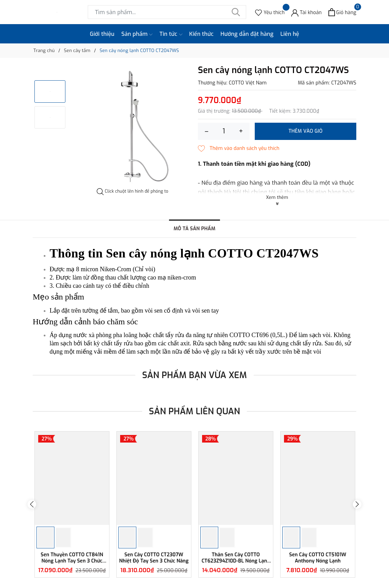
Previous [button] (32, 504)
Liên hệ (290, 34)
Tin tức (171, 34)
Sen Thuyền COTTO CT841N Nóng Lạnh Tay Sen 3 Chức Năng (72, 558)
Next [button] (357, 504)
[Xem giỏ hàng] (342, 12)
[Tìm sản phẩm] (167, 12)
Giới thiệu (102, 34)
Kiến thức (202, 34)
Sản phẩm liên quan (195, 411)
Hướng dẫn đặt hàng (247, 34)
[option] (133, 127)
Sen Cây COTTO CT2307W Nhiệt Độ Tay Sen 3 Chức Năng (154, 558)
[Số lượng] (224, 131)
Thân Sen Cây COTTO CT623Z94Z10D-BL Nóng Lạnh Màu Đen (236, 558)
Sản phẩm (137, 34)
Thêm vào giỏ (306, 131)
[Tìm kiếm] (236, 12)
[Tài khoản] (307, 12)
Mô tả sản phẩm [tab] (194, 229)
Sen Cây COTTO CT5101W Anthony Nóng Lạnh (318, 558)
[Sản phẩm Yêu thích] (270, 12)
